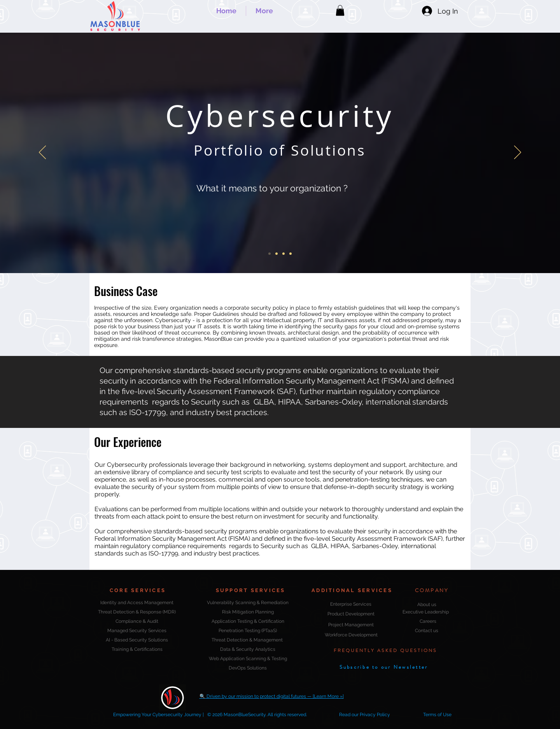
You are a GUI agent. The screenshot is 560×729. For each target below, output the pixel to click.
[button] (340, 10)
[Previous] (42, 153)
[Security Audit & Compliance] (276, 254)
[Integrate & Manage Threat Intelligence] (290, 254)
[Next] (518, 153)
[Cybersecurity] (269, 254)
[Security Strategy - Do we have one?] (283, 254)
